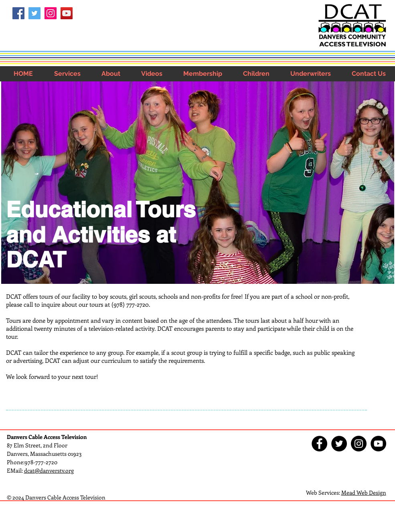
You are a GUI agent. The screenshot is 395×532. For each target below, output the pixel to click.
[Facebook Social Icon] (18, 13)
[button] (67, 74)
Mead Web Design (364, 493)
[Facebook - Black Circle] (319, 444)
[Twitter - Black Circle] (339, 444)
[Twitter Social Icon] (34, 13)
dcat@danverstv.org (49, 470)
